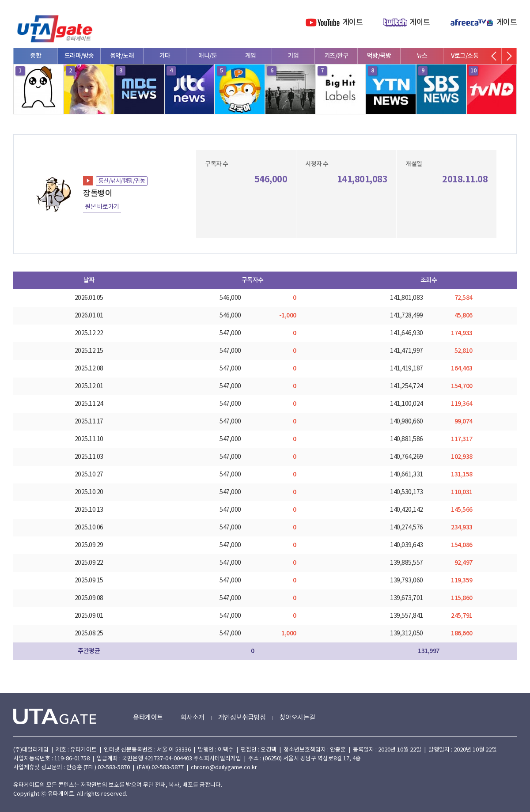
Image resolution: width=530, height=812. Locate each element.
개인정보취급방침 (242, 718)
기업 (293, 56)
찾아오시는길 (297, 718)
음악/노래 (122, 56)
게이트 (353, 23)
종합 (36, 56)
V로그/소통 (465, 56)
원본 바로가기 (102, 207)
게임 (251, 56)
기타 (165, 56)
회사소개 (193, 718)
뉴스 (422, 56)
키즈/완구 (336, 56)
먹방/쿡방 (379, 56)
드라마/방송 (79, 56)
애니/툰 (208, 56)
